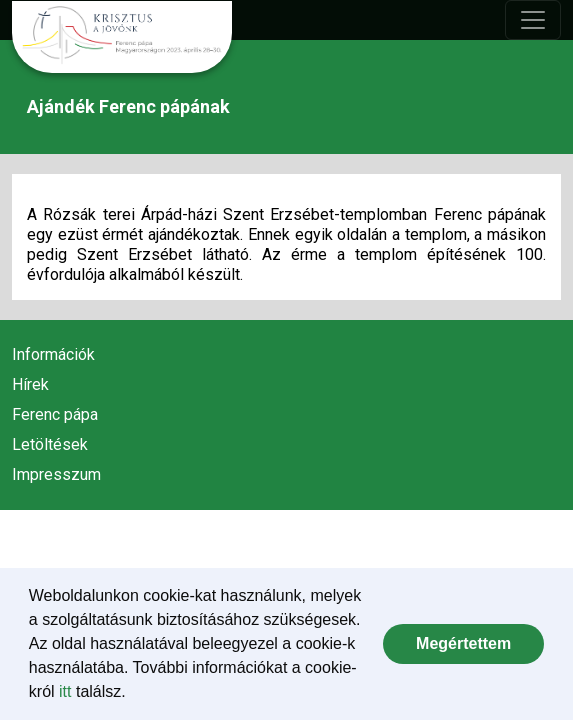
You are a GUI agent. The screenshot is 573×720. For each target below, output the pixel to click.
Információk (53, 354)
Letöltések (50, 444)
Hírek (30, 384)
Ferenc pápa (55, 414)
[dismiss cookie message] (463, 644)
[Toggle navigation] (533, 20)
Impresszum (56, 474)
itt (65, 691)
